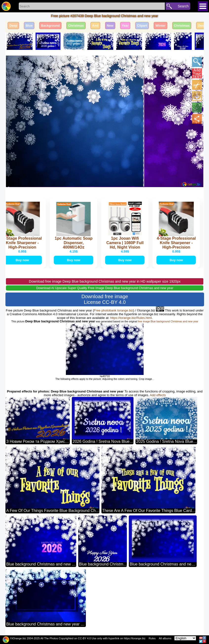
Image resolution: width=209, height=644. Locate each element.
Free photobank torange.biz (114, 310)
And (95, 26)
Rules (152, 638)
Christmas (76, 26)
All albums (165, 638)
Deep (13, 26)
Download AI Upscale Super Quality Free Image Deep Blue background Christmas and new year (105, 288)
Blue (29, 26)
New (110, 26)
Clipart (142, 26)
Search (183, 6)
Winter (160, 26)
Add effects (158, 395)
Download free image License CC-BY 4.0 (105, 299)
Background (50, 26)
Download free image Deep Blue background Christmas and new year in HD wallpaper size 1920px (105, 281)
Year (125, 26)
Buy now (23, 260)
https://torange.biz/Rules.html (131, 318)
